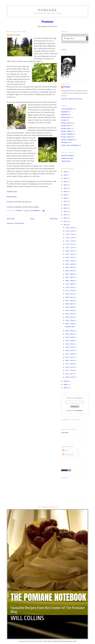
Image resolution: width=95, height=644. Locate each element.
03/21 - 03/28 (70, 341)
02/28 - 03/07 (70, 351)
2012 (65, 218)
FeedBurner (79, 411)
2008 (65, 385)
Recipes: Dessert (66, 123)
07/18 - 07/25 (70, 287)
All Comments (68, 455)
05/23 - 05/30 (70, 310)
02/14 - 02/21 (70, 357)
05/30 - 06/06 (70, 307)
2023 (65, 182)
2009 (65, 381)
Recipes (64, 120)
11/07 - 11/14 (70, 248)
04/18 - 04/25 (70, 331)
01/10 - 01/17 (70, 374)
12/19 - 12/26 (70, 231)
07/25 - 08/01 (70, 284)
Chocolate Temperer (68, 156)
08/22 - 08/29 (70, 274)
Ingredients (65, 114)
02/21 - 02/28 (70, 354)
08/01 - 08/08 (70, 281)
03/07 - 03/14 (70, 347)
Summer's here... (14, 35)
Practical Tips (65, 117)
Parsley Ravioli (12, 197)
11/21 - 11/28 (70, 241)
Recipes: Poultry (66, 131)
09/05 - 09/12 (70, 267)
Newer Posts (11, 219)
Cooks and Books (67, 109)
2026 (65, 172)
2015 (65, 208)
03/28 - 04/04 (70, 337)
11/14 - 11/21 (70, 244)
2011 (65, 221)
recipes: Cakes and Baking (70, 145)
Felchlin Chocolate (67, 158)
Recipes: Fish (65, 126)
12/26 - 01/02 (70, 228)
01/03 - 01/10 (70, 377)
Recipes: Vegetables (67, 140)
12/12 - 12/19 (70, 234)
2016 (65, 205)
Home (32, 219)
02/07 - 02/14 (70, 360)
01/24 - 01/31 (70, 367)
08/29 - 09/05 (70, 271)
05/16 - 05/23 (70, 314)
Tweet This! (65, 433)
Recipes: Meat (66, 128)
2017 (65, 201)
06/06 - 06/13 (70, 304)
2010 (65, 225)
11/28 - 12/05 (70, 238)
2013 (65, 215)
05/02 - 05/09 (70, 321)
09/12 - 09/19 (70, 264)
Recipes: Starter (66, 137)
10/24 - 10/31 (70, 251)
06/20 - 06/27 (70, 297)
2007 (65, 388)
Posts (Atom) (20, 223)
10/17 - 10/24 (70, 254)
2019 (65, 195)
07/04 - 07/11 (70, 294)
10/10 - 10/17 (70, 257)
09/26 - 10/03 (70, 261)
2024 (65, 178)
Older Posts (54, 219)
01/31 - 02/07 (70, 364)
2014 (65, 212)
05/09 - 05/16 (70, 317)
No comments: (35, 211)
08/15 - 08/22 (70, 277)
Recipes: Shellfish (67, 134)
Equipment (65, 112)
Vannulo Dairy (66, 161)
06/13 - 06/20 (70, 301)
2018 (65, 198)
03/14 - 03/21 (70, 344)
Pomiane (48, 10)
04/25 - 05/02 (70, 324)
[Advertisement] (69, 487)
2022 (65, 185)
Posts (65, 450)
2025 (65, 175)
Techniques (65, 142)
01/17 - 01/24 (70, 370)
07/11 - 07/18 (70, 291)
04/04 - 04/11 (70, 334)
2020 (65, 192)
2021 (65, 188)
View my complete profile (72, 99)
